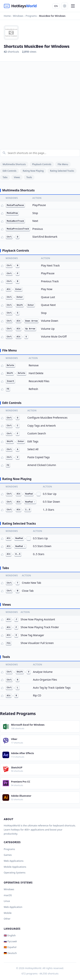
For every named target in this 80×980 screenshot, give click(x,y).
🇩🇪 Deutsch (10, 953)
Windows (9, 889)
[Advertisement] (40, 103)
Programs (9, 849)
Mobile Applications (15, 867)
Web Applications (14, 861)
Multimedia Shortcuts (14, 164)
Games (8, 855)
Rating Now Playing (33, 171)
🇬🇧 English (10, 935)
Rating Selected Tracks (62, 171)
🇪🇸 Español (10, 947)
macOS (8, 895)
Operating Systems (15, 873)
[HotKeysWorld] (20, 6)
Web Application (13, 907)
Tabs (5, 177)
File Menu (63, 164)
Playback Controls (42, 164)
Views (17, 177)
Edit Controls (9, 171)
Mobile (8, 913)
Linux (7, 901)
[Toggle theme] (65, 6)
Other (7, 919)
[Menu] (73, 6)
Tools (29, 177)
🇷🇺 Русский (10, 941)
